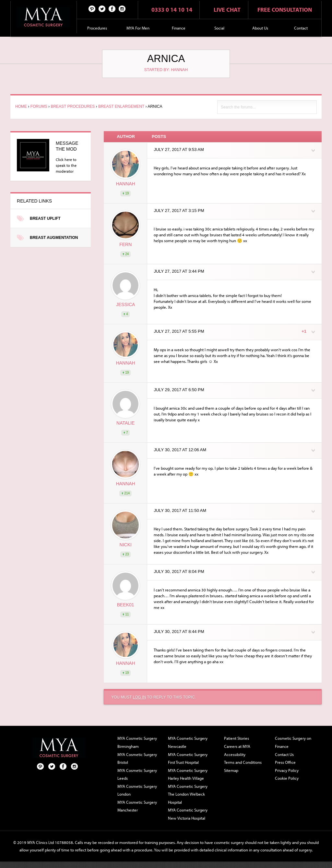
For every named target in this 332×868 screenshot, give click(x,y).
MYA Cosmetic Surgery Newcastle (188, 742)
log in (139, 697)
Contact (301, 28)
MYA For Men (138, 28)
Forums (39, 106)
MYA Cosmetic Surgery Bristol (137, 758)
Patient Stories (237, 738)
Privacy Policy (287, 770)
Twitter (102, 8)
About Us (260, 28)
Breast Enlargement (121, 106)
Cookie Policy (287, 778)
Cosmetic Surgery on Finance (293, 742)
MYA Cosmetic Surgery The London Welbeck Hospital (188, 794)
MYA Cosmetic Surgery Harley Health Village (188, 774)
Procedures (97, 28)
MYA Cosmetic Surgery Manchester (137, 806)
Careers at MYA (237, 746)
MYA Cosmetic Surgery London (137, 790)
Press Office (285, 762)
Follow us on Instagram (122, 8)
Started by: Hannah (166, 70)
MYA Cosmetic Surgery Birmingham (137, 742)
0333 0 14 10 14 (172, 10)
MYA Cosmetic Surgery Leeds (137, 774)
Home (21, 106)
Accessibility (235, 754)
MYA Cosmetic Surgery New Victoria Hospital (188, 814)
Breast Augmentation (54, 238)
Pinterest (92, 8)
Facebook (112, 8)
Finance (179, 28)
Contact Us (284, 754)
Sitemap (231, 770)
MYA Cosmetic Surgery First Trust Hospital (188, 758)
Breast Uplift (45, 218)
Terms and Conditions (243, 762)
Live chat (227, 10)
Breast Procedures (73, 106)
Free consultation (285, 10)
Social (219, 28)
